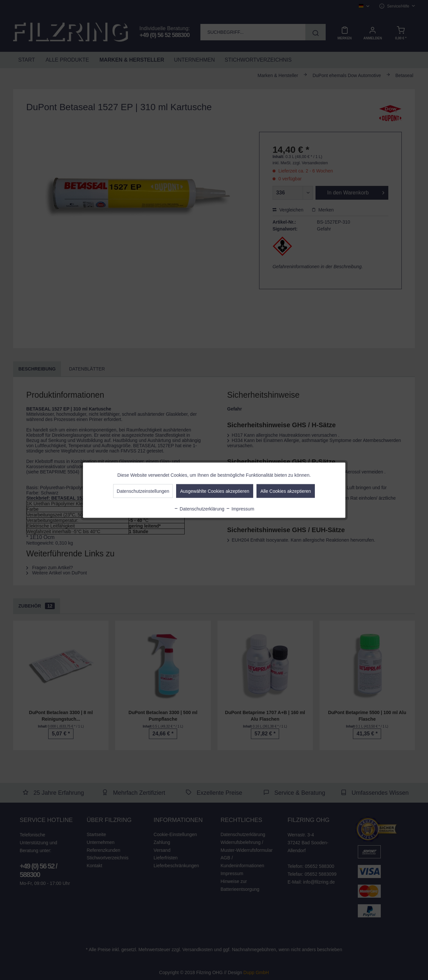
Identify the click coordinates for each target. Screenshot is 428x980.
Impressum (240, 509)
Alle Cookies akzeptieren (286, 491)
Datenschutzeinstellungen (143, 491)
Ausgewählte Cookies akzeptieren (215, 491)
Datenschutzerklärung (199, 509)
